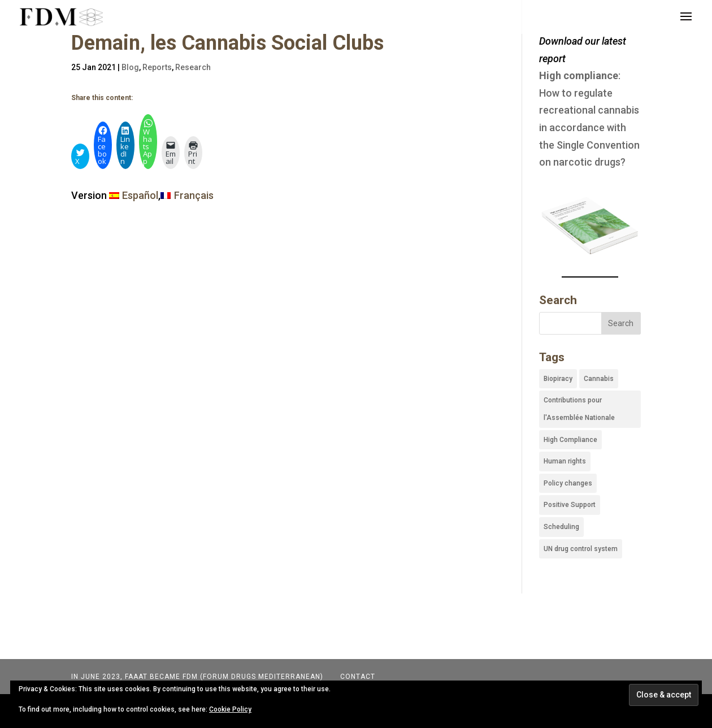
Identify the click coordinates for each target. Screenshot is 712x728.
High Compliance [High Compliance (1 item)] (570, 440)
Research (193, 67)
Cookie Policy (230, 709)
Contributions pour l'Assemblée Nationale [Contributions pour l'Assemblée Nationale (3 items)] (579, 409)
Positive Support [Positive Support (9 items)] (570, 505)
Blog (130, 67)
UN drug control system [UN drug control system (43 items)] (581, 549)
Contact (357, 677)
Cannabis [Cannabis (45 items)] (599, 379)
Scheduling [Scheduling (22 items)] (561, 527)
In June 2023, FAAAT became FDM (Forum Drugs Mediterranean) (197, 677)
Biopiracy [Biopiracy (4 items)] (558, 379)
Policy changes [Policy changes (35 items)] (568, 483)
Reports (157, 67)
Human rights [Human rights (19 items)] (565, 461)
